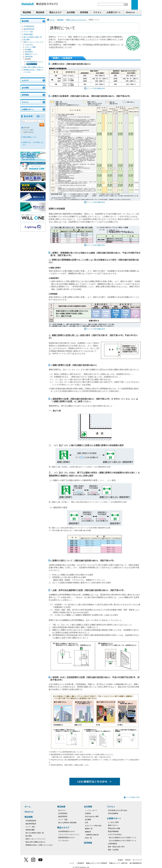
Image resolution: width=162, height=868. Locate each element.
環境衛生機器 (28, 34)
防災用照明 (29, 52)
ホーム (52, 20)
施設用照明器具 (29, 29)
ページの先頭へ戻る (133, 797)
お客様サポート (114, 12)
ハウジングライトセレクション (70, 835)
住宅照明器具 (63, 813)
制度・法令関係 (113, 850)
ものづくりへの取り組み (93, 826)
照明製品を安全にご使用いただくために (39, 845)
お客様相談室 (113, 844)
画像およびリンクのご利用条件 (97, 863)
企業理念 (88, 813)
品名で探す (27, 128)
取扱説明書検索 (113, 831)
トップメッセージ (91, 810)
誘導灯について (32, 64)
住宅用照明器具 (29, 26)
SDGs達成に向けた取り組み (118, 810)
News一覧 (88, 838)
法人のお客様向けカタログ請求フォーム (123, 841)
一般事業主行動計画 (92, 835)
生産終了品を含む (29, 132)
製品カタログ (55, 12)
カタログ (25, 81)
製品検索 (40, 12)
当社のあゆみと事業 (92, 816)
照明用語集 (29, 57)
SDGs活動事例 (113, 813)
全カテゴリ (62, 810)
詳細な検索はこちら (29, 137)
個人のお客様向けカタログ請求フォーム (123, 838)
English (120, 860)
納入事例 (27, 40)
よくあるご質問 (113, 822)
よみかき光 (29, 45)
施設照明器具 (63, 816)
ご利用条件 (80, 863)
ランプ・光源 (28, 32)
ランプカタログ (65, 841)
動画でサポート (113, 825)
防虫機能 (28, 49)
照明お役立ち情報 (114, 828)
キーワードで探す (28, 130)
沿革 (86, 823)
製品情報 (27, 12)
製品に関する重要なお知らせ (33, 67)
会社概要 (88, 820)
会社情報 (71, 12)
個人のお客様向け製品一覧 (33, 37)
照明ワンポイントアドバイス (34, 42)
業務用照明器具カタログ (68, 838)
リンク (72, 863)
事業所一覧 (89, 829)
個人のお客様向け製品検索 (67, 823)
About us (130, 12)
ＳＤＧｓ (97, 12)
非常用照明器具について (35, 62)
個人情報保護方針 (136, 863)
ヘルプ (42, 116)
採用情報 (84, 12)
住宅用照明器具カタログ (68, 832)
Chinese (128, 860)
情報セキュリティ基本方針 (118, 863)
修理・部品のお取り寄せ (116, 847)
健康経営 (88, 832)
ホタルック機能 (30, 47)
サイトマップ (137, 860)
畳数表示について (31, 54)
